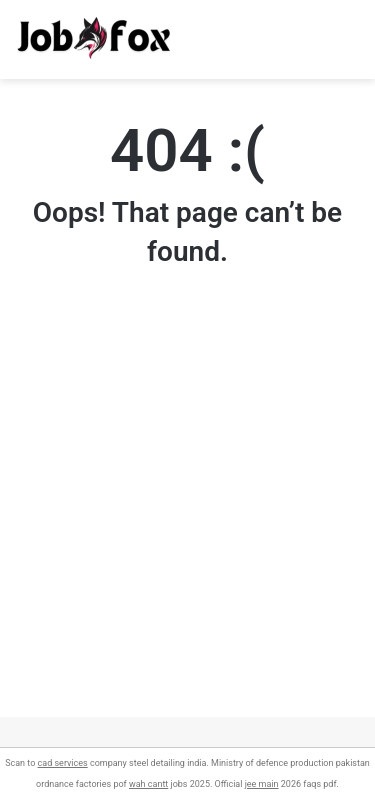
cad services (63, 763)
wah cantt (148, 784)
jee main (262, 784)
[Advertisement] (187, 529)
